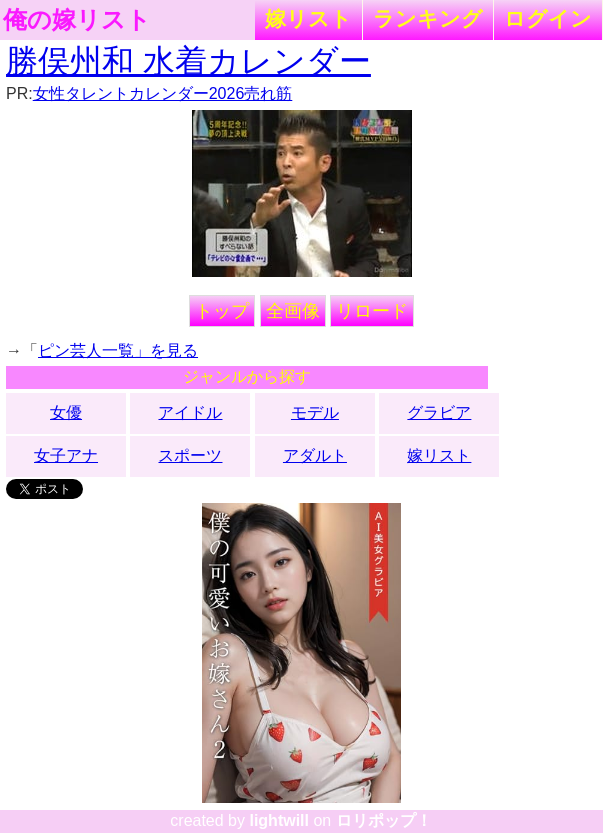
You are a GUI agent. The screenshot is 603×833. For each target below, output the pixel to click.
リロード (372, 311)
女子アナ (66, 455)
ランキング (428, 18)
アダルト (315, 455)
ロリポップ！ (384, 820)
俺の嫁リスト (77, 20)
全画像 (293, 311)
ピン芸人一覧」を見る (118, 350)
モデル (315, 412)
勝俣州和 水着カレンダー (188, 61)
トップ (222, 311)
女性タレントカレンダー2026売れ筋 (163, 93)
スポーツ (190, 455)
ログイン (548, 18)
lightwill (279, 820)
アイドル (190, 412)
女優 (66, 412)
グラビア (439, 412)
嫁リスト (308, 18)
